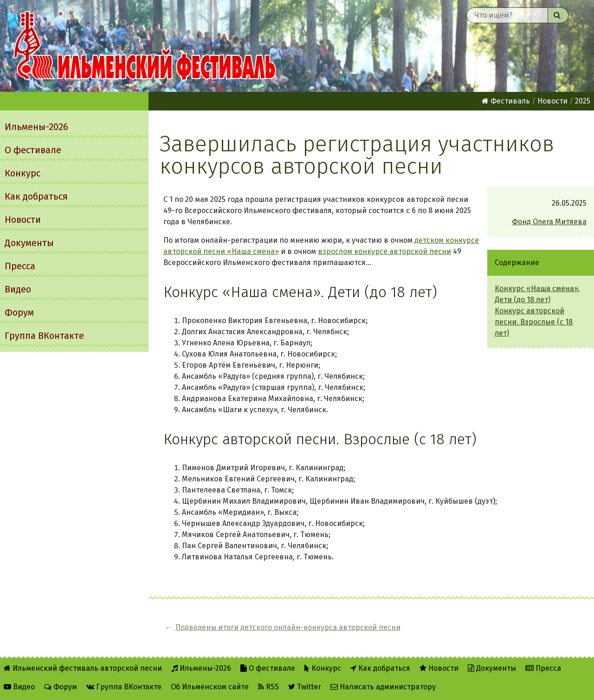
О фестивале (33, 150)
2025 (583, 101)
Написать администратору (383, 687)
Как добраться (36, 196)
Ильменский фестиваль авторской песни (145, 46)
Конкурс (23, 173)
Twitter (305, 687)
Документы (29, 243)
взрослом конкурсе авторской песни (384, 251)
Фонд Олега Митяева (549, 222)
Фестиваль (506, 101)
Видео (18, 289)
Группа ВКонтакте (44, 336)
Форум (19, 312)
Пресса (20, 266)
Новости (23, 220)
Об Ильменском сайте (210, 687)
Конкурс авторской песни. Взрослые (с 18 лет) (534, 322)
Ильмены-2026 (36, 127)
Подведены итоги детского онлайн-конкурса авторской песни (288, 627)
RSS (268, 687)
